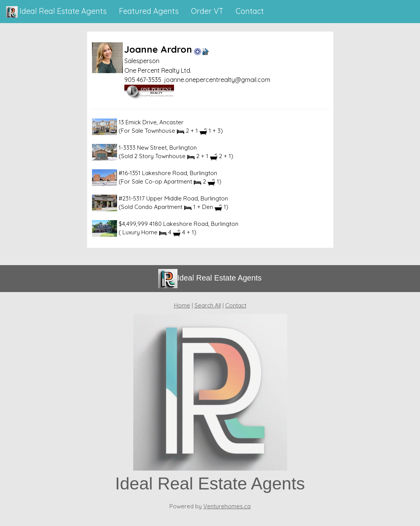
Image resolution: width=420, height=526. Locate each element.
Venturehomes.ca (227, 506)
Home (182, 305)
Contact (236, 305)
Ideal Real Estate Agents (56, 12)
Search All (208, 305)
